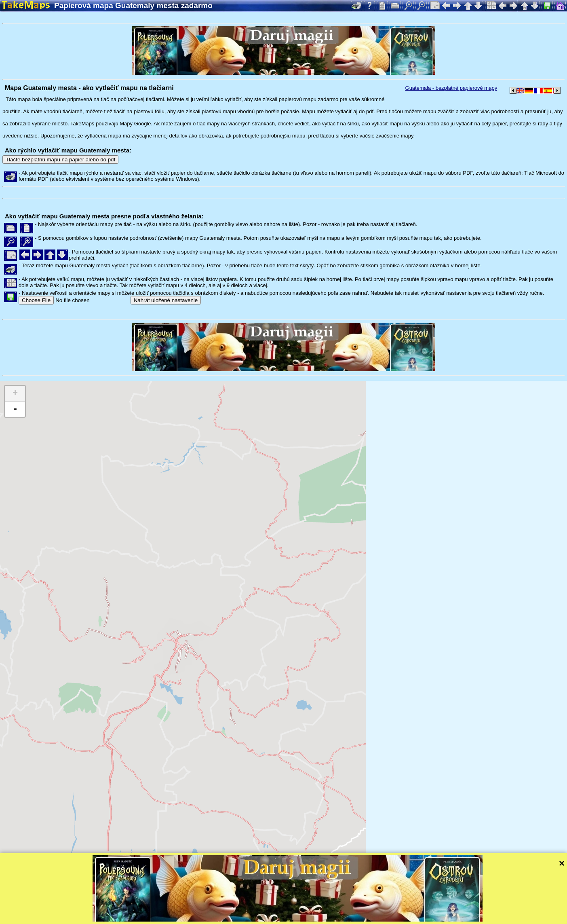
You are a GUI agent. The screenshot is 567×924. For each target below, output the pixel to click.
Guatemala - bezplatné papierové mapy (451, 88)
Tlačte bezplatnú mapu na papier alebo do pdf (60, 160)
